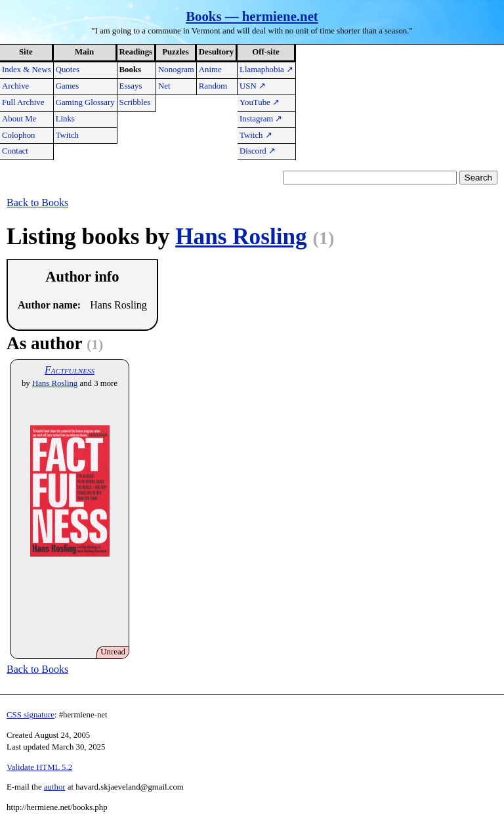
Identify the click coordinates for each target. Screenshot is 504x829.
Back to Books (37, 202)
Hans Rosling (241, 237)
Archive (15, 86)
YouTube (260, 102)
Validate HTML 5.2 (39, 767)
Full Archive (23, 102)
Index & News (27, 70)
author (55, 787)
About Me (19, 119)
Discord (258, 151)
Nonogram (176, 70)
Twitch (67, 135)
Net (164, 86)
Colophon (18, 135)
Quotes (68, 70)
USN (253, 86)
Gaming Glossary (85, 102)
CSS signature (31, 715)
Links (65, 119)
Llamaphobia (266, 70)
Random (213, 86)
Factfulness (70, 370)
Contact (15, 151)
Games (68, 86)
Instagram (261, 119)
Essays (131, 86)
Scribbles (135, 102)
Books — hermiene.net (252, 16)
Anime (210, 70)
